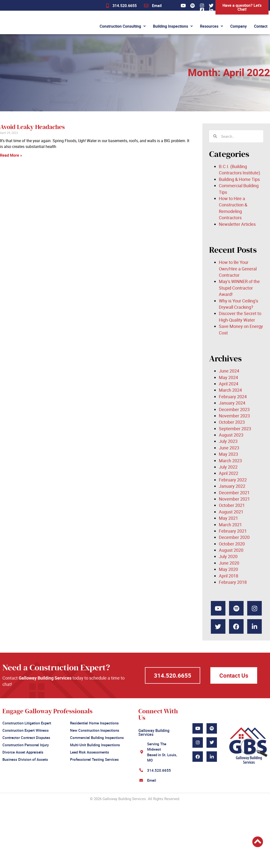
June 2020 (229, 563)
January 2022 (232, 486)
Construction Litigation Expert (27, 723)
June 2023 (229, 448)
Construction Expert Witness (26, 730)
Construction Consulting (123, 26)
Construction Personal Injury (26, 744)
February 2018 (233, 582)
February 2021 (233, 531)
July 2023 (228, 441)
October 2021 (232, 505)
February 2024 (233, 397)
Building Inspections (173, 26)
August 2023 (231, 435)
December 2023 (234, 409)
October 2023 (232, 422)
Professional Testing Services (94, 758)
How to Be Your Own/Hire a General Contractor (238, 269)
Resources (211, 26)
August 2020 (231, 550)
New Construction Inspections (95, 730)
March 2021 (230, 525)
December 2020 (234, 537)
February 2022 (233, 480)
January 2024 (232, 403)
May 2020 (228, 569)
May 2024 (228, 377)
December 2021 (234, 493)
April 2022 (229, 473)
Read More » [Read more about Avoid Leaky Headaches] (11, 155)
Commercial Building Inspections (97, 737)
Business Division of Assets (25, 758)
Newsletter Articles (237, 224)
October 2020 (232, 544)
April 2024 (229, 384)
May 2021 (228, 518)
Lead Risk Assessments (90, 751)
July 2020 (228, 556)
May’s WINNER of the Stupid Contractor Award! (239, 288)
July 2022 (228, 467)
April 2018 (229, 576)
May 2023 (228, 454)
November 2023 (234, 416)
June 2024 (229, 371)
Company (238, 26)
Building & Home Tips (239, 179)
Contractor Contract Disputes (26, 737)
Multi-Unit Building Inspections (95, 744)
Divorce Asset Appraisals (23, 751)
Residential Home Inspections (94, 723)
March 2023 (230, 461)
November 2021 (234, 499)
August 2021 (231, 512)
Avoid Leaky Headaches (32, 127)
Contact (261, 26)
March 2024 (230, 390)
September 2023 (235, 429)
